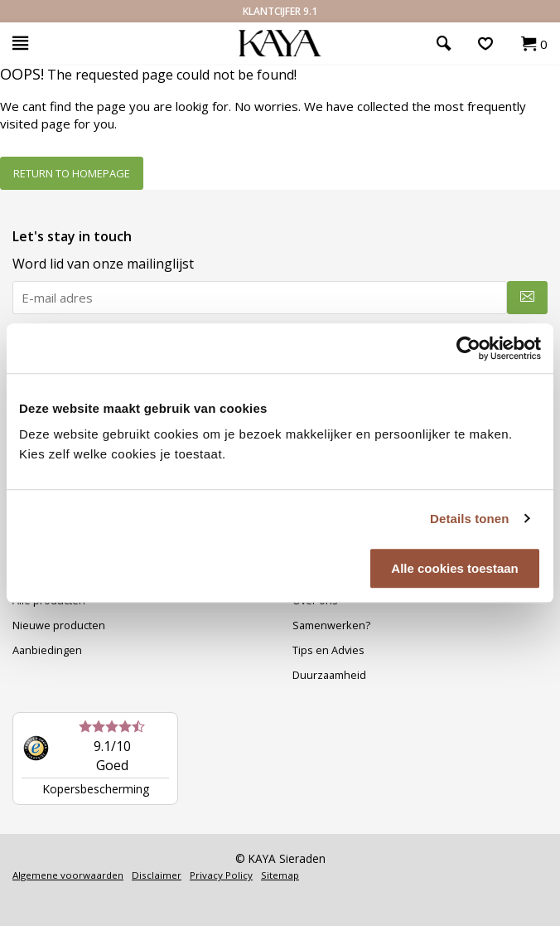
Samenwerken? (331, 625)
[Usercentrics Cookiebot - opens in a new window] (468, 348)
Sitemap (280, 875)
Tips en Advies (328, 650)
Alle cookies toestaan (454, 568)
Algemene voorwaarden (68, 875)
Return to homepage (72, 173)
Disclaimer (157, 875)
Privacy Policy (221, 875)
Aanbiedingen (47, 650)
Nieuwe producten (59, 625)
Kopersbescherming (96, 789)
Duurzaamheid (329, 675)
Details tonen (469, 519)
